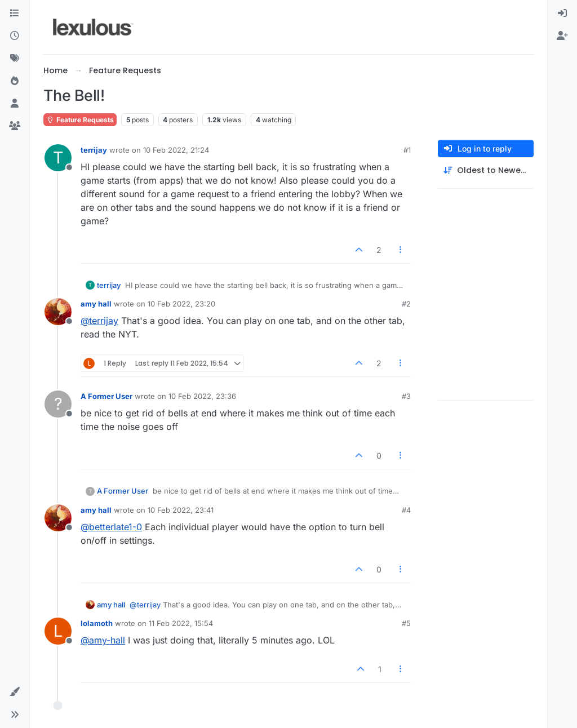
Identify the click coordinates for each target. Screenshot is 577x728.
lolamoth (97, 623)
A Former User (106, 396)
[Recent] (15, 36)
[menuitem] (562, 14)
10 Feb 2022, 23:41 (181, 510)
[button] (15, 692)
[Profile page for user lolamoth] (58, 631)
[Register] (562, 36)
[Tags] (15, 59)
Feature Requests (80, 120)
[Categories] (15, 14)
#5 (406, 623)
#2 (406, 304)
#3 (406, 396)
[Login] (562, 14)
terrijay (94, 150)
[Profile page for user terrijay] (58, 158)
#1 (407, 150)
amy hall (96, 304)
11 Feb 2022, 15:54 (181, 623)
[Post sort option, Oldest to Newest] (486, 170)
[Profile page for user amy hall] (58, 312)
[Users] (15, 104)
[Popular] (15, 81)
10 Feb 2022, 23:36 (202, 396)
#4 (406, 510)
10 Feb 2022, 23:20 (181, 304)
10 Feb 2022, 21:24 (176, 150)
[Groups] (15, 126)
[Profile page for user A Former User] (58, 404)
